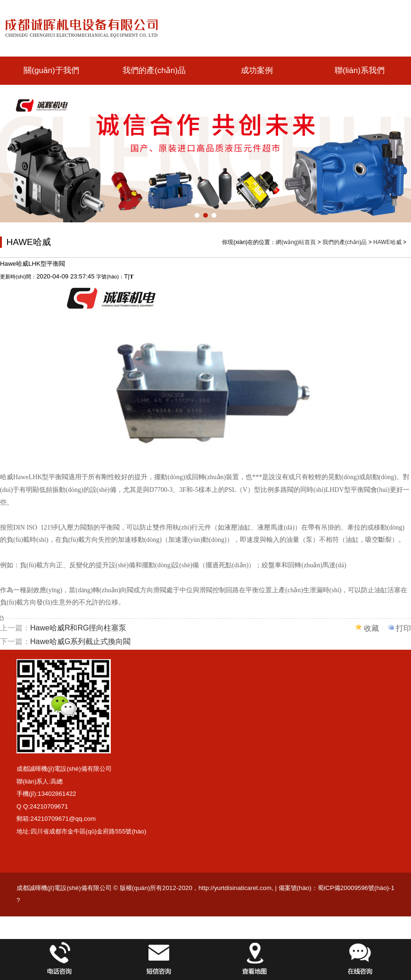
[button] (197, 215)
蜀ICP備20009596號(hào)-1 (356, 888)
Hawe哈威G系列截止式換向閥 (80, 641)
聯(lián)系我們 (360, 70)
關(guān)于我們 (51, 70)
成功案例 (257, 70)
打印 (403, 628)
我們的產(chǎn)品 (154, 70)
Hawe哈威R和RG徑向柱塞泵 (78, 628)
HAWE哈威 (387, 242)
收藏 (371, 628)
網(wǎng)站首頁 (296, 242)
